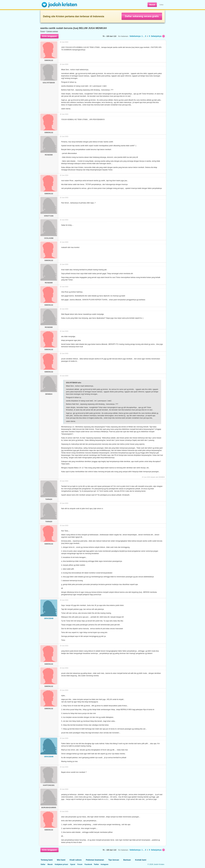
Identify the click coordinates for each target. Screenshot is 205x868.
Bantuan (127, 860)
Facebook (88, 864)
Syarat (73, 864)
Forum (43, 31)
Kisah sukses (76, 860)
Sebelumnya (135, 36)
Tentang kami (47, 860)
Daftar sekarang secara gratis (142, 16)
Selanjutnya (158, 36)
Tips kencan (114, 860)
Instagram (105, 864)
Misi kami (61, 860)
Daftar (162, 5)
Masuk (152, 5)
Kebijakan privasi (61, 864)
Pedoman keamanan (95, 860)
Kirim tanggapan (49, 36)
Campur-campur (52, 31)
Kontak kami (141, 860)
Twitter (96, 864)
